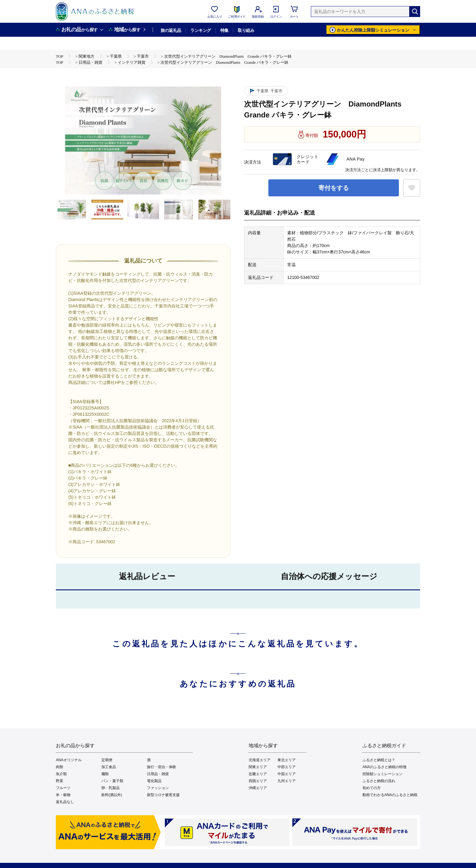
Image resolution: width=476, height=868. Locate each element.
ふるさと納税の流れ (379, 781)
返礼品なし (65, 802)
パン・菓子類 (112, 781)
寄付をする (334, 188)
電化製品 (154, 781)
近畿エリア (258, 774)
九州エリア (287, 781)
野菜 (59, 781)
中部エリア (287, 767)
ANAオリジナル (69, 760)
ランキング (201, 30)
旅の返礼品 (171, 30)
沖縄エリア (258, 788)
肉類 (59, 767)
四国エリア (258, 781)
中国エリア (287, 774)
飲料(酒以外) (112, 795)
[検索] (415, 12)
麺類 (105, 774)
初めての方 (372, 788)
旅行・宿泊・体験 (161, 767)
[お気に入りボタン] (412, 188)
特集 (224, 30)
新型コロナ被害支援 (163, 795)
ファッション (158, 788)
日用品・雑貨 (158, 774)
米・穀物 (63, 795)
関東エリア (258, 767)
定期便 (107, 760)
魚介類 (61, 774)
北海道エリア (260, 760)
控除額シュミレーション (382, 774)
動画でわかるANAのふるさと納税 (390, 795)
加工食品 (109, 767)
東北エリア (287, 760)
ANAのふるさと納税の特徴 (384, 767)
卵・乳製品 (110, 788)
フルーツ (63, 788)
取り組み (246, 30)
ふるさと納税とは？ (379, 760)
